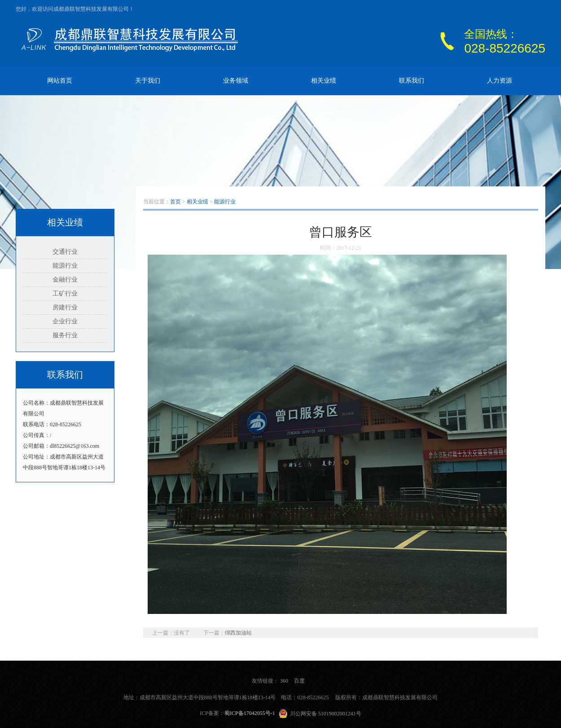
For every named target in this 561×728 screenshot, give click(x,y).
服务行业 (65, 335)
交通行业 (65, 252)
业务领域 (236, 81)
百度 (299, 681)
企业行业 (65, 321)
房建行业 (65, 307)
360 (284, 681)
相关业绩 (324, 81)
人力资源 (500, 81)
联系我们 (412, 81)
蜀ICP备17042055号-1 (250, 713)
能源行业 (65, 266)
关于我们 (148, 81)
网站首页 (60, 81)
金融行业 (65, 280)
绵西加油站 (238, 633)
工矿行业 (65, 293)
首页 (175, 202)
